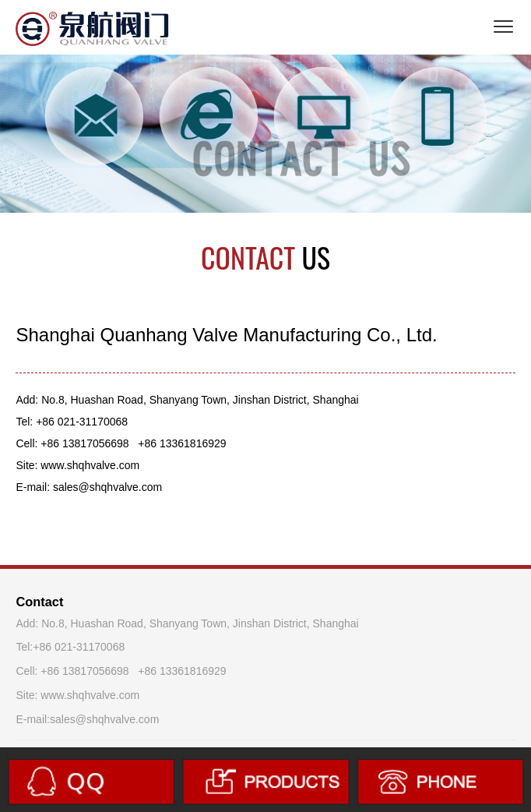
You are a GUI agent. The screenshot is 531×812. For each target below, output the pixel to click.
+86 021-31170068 (79, 647)
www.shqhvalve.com (90, 695)
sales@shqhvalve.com (104, 719)
